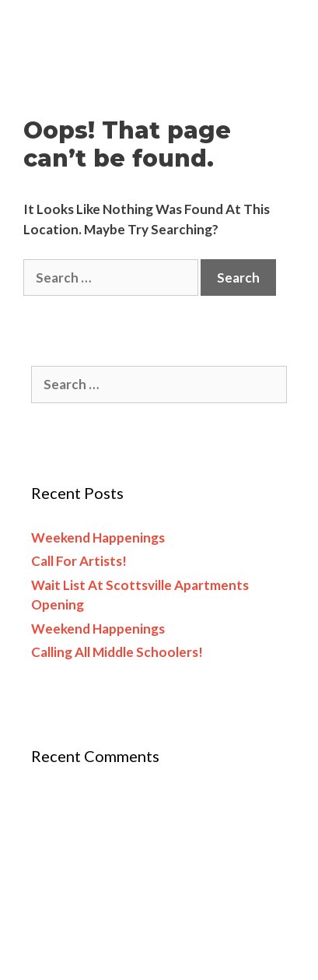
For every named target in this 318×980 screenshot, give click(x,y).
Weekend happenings (98, 537)
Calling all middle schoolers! (117, 652)
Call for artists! (79, 561)
